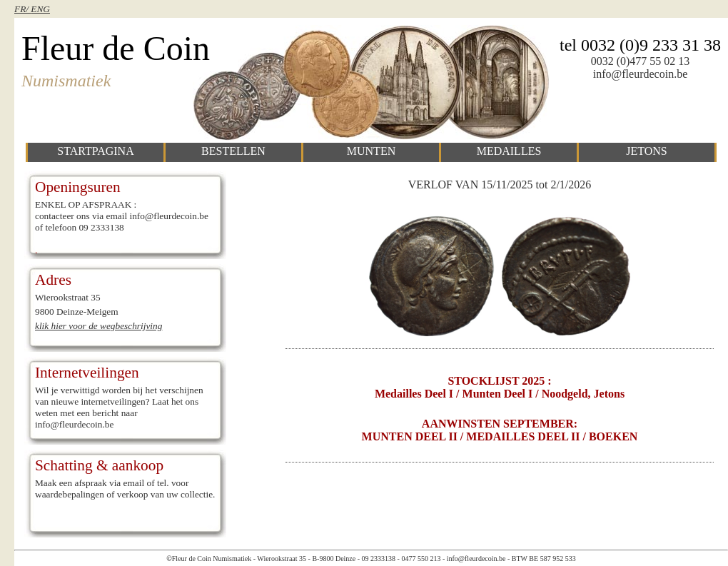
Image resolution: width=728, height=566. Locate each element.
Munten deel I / (501, 394)
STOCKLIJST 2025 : (499, 381)
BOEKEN (613, 436)
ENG (40, 9)
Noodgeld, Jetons (583, 394)
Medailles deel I (415, 394)
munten (371, 151)
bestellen (233, 151)
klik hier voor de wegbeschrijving (98, 326)
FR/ (22, 9)
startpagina (95, 151)
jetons (647, 151)
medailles (509, 151)
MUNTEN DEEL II (410, 436)
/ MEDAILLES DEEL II (520, 436)
